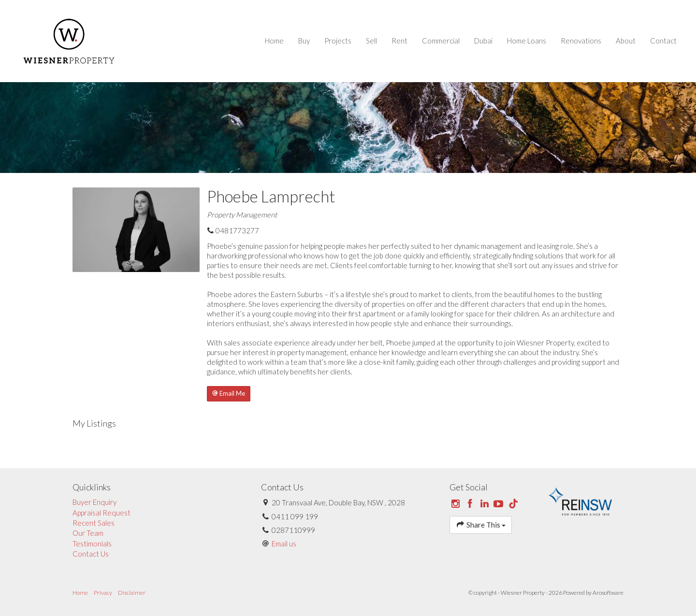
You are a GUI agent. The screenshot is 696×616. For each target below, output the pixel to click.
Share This (481, 524)
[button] (229, 394)
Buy (304, 41)
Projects (338, 41)
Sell (371, 41)
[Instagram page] (457, 504)
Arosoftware (608, 593)
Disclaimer (132, 593)
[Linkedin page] (485, 504)
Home (274, 41)
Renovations (581, 41)
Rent (399, 41)
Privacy (103, 593)
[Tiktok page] (513, 504)
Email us (284, 544)
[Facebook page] (471, 504)
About (626, 41)
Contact (663, 41)
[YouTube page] (500, 504)
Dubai (483, 41)
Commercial (441, 41)
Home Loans (527, 41)
